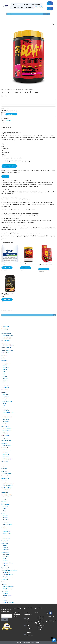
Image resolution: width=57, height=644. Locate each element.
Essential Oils (6, 331)
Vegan (3, 582)
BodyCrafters (28, 642)
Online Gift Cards (7, 534)
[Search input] (28, 315)
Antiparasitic (6, 457)
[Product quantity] (3, 114)
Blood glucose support (8, 336)
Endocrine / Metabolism (8, 586)
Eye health (4, 358)
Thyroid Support (5, 568)
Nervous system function (8, 345)
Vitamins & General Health (9, 412)
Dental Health (4, 355)
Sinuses (5, 558)
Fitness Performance (6, 363)
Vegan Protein (6, 520)
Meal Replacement (5, 478)
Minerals (5, 408)
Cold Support (6, 556)
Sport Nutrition (6, 367)
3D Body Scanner (36, 4)
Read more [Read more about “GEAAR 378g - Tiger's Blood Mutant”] (26, 268)
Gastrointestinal (5, 426)
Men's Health (4, 481)
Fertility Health (5, 361)
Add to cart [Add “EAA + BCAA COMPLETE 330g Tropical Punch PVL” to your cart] (7, 299)
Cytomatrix (5, 506)
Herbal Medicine (6, 572)
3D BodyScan (6, 529)
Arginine (5, 369)
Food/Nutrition (5, 390)
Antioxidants (6, 397)
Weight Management (7, 589)
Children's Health (5, 353)
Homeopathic (4, 443)
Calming (5, 545)
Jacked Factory (5, 462)
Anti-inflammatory (7, 450)
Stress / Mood (5, 543)
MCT (4, 466)
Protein (3, 513)
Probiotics (5, 433)
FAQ (5, 176)
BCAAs (5, 372)
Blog (22, 8)
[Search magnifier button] (54, 315)
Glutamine (5, 378)
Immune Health (5, 448)
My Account (29, 8)
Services (26, 4)
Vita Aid (5, 508)
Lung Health (4, 471)
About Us (38, 608)
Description (4, 127)
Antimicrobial (6, 454)
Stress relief (6, 548)
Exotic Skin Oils (6, 538)
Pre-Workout (6, 387)
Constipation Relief (7, 428)
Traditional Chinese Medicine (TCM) (9, 570)
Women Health (5, 591)
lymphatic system (5, 476)
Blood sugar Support (6, 334)
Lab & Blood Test (7, 531)
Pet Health (4, 502)
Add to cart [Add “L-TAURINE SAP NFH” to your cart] (7, 268)
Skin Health (4, 536)
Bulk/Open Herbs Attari (8, 574)
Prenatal (5, 600)
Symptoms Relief (5, 552)
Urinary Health (5, 579)
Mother (5, 598)
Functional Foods (5, 415)
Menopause (6, 593)
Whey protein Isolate (7, 524)
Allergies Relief (6, 554)
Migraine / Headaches (8, 563)
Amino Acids (14, 89)
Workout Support (7, 383)
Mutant (3, 123)
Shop (19, 4)
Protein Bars (6, 518)
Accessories (4, 324)
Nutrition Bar (15, 8)
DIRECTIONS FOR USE (9, 166)
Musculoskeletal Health (7, 488)
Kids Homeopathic (7, 445)
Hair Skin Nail (6, 497)
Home (14, 4)
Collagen (5, 499)
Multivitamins (6, 410)
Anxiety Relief (6, 550)
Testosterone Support (8, 485)
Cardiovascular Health (6, 348)
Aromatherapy (5, 329)
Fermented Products (8, 417)
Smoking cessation (7, 473)
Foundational (8, 89)
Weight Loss (4, 584)
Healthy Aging (5, 438)
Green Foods (6, 419)
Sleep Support (5, 541)
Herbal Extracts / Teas (6, 441)
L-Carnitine (5, 381)
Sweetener (5, 424)
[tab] (4, 127)
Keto (3, 464)
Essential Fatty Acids (8, 401)
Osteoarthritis (5, 492)
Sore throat (5, 561)
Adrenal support (5, 326)
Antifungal (5, 452)
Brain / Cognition (5, 343)
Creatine (5, 376)
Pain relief (5, 565)
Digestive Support (7, 431)
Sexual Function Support (8, 483)
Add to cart (11, 114)
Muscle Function (7, 490)
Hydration (5, 365)
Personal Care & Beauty (7, 495)
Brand (10, 127)
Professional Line (5, 504)
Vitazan (5, 511)
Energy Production (7, 399)
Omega (5, 403)
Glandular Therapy (5, 436)
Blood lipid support (7, 338)
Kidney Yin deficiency (8, 577)
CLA (4, 374)
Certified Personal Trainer (7, 350)
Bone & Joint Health (6, 340)
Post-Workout (6, 385)
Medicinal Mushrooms (8, 459)
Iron (4, 406)
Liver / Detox (4, 469)
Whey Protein (6, 522)
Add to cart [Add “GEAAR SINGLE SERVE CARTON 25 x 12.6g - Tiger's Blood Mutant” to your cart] (44, 269)
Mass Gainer (6, 515)
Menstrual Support (7, 596)
